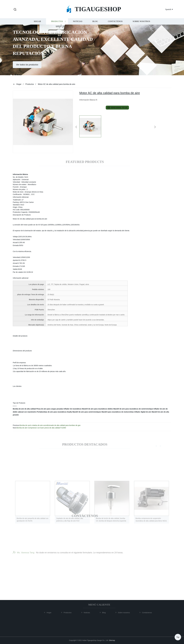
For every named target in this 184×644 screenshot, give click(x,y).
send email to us (117, 108)
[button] (15, 10)
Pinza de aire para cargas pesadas (50, 409)
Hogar (37, 23)
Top (178, 637)
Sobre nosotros (141, 23)
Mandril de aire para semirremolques (87, 412)
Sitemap (112, 640)
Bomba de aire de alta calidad (24, 409)
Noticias (78, 23)
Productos (57, 23)
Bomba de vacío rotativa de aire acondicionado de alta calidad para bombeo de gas (50, 425)
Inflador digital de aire (143, 412)
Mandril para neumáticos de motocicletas (118, 412)
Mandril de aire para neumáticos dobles (97, 409)
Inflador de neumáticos (73, 409)
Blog (95, 23)
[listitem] (92, 126)
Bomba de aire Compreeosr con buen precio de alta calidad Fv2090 (41, 428)
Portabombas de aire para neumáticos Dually (54, 412)
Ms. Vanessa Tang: (24, 557)
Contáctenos (115, 23)
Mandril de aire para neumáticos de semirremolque (133, 409)
